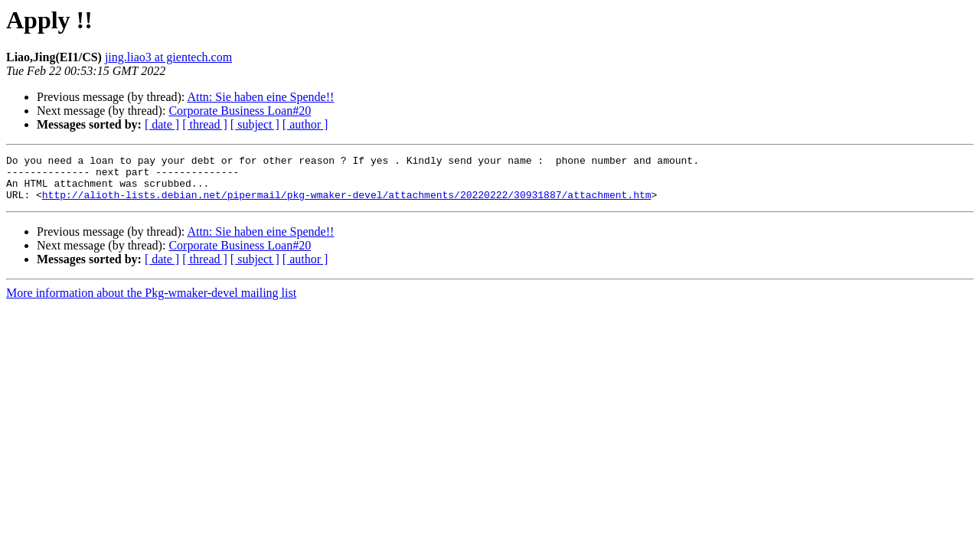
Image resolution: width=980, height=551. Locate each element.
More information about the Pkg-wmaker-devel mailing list (151, 302)
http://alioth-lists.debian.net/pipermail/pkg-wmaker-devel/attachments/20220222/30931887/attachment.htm (347, 204)
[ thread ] (205, 124)
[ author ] (305, 124)
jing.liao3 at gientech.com (168, 57)
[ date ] (162, 124)
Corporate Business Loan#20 (240, 111)
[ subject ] (255, 124)
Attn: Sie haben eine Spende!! (260, 97)
